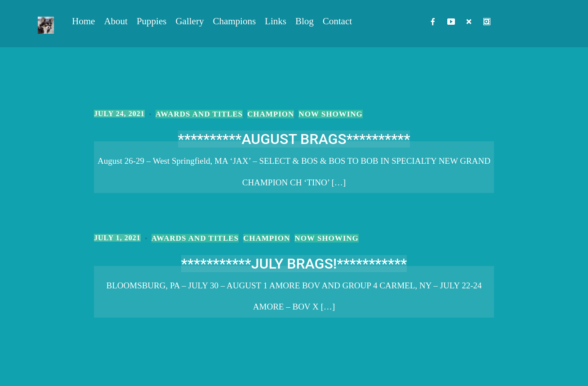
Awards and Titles (199, 114)
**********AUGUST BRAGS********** (294, 139)
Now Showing (330, 114)
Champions (234, 21)
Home (83, 21)
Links (276, 21)
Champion (271, 114)
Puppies (152, 21)
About (116, 21)
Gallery (189, 21)
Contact (337, 21)
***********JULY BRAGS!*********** (294, 264)
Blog (305, 21)
